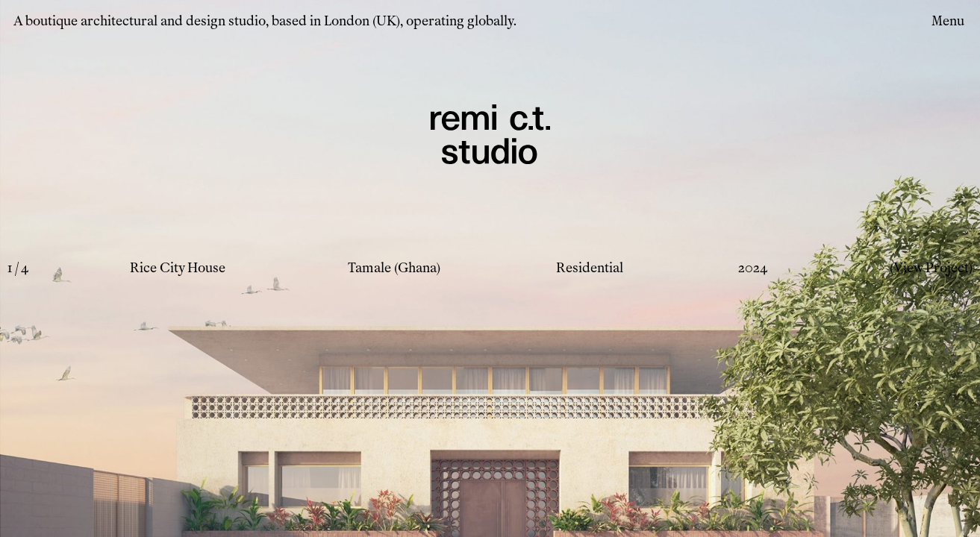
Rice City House (178, 268)
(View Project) (931, 268)
